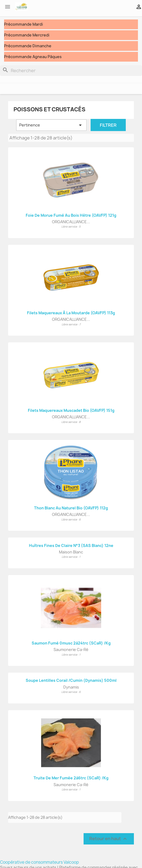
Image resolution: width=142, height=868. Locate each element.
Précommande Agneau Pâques (33, 57)
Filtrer (108, 125)
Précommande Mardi (24, 24)
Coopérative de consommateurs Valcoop (39, 862)
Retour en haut (109, 839)
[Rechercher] (71, 71)
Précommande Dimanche (28, 46)
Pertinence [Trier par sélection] (51, 125)
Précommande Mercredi (27, 35)
